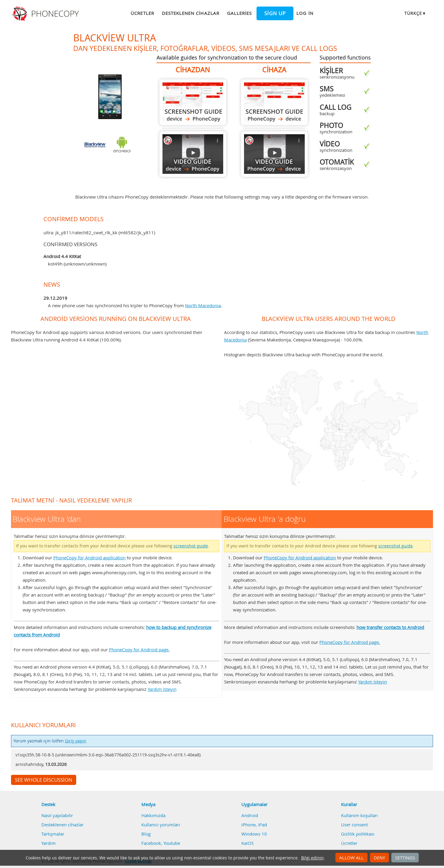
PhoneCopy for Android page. (139, 650)
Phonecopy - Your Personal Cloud (46, 14)
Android (250, 815)
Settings (405, 858)
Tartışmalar (53, 834)
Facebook (151, 843)
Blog (146, 834)
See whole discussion (44, 780)
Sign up (275, 13)
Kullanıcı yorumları (161, 825)
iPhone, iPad (254, 825)
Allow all (351, 858)
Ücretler (142, 13)
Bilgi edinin (312, 858)
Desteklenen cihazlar (191, 13)
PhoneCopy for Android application (89, 558)
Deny (379, 858)
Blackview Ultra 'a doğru (274, 102)
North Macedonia (203, 305)
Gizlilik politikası (358, 834)
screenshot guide (191, 546)
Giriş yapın (76, 741)
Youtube (172, 843)
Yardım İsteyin (162, 689)
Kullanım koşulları (359, 815)
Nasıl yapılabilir (57, 815)
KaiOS (247, 843)
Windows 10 (254, 834)
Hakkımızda (153, 815)
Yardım (49, 843)
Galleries (239, 13)
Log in (305, 13)
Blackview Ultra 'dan (193, 102)
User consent (354, 825)
